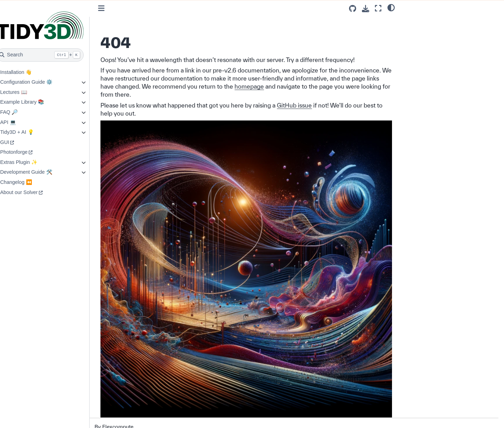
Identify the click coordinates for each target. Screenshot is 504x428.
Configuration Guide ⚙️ (41, 82)
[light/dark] (391, 7)
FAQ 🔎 (24, 112)
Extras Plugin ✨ (33, 162)
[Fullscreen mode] (378, 8)
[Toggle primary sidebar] (116, 8)
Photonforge (28, 152)
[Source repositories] (353, 9)
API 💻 (23, 122)
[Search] (55, 55)
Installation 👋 (31, 72)
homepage (349, 86)
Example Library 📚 (37, 102)
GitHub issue (309, 105)
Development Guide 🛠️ (41, 172)
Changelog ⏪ (31, 182)
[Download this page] (366, 9)
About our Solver (33, 192)
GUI (19, 142)
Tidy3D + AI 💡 (31, 132)
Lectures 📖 (28, 92)
